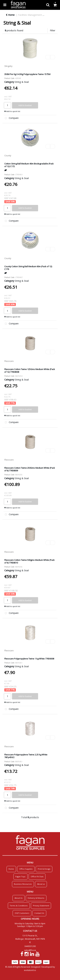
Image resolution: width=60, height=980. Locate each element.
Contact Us (39, 913)
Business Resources (23, 884)
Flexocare (9, 361)
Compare (11, 118)
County (8, 156)
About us (41, 884)
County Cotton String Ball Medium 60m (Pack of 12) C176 (28, 268)
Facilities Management (30, 15)
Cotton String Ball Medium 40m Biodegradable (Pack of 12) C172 (29, 165)
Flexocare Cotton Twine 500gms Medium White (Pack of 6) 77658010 (29, 561)
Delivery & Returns (36, 898)
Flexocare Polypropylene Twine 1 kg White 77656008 (29, 659)
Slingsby (8, 66)
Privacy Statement (41, 906)
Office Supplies (26, 869)
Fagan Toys (20, 877)
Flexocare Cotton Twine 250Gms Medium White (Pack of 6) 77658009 (30, 469)
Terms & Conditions (19, 906)
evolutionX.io (30, 970)
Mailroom (51, 15)
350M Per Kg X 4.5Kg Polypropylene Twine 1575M (27, 74)
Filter (53, 30)
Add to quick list (12, 111)
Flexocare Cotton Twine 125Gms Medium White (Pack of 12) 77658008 (30, 371)
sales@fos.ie (30, 950)
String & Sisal (22, 82)
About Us (19, 898)
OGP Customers (22, 913)
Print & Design (44, 869)
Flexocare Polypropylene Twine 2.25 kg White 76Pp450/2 (26, 756)
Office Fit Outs (37, 877)
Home (10, 15)
